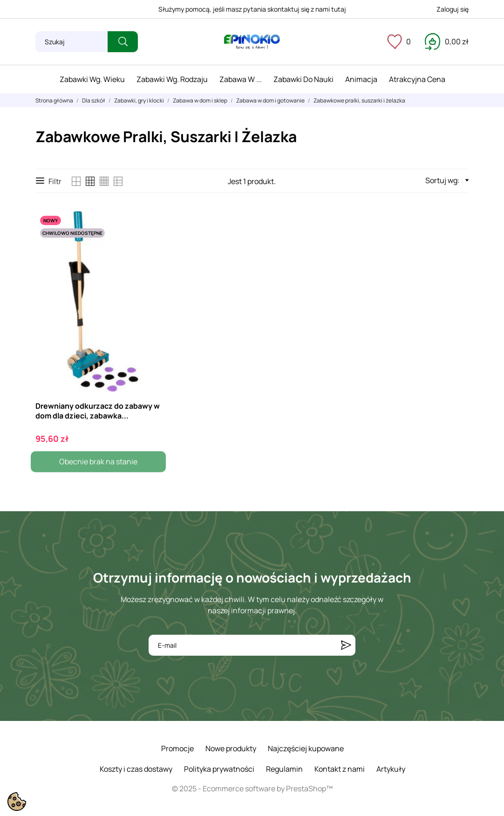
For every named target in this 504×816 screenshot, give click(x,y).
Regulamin (284, 769)
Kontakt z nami (340, 769)
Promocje (177, 748)
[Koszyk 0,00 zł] (447, 41)
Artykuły (391, 769)
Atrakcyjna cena (417, 79)
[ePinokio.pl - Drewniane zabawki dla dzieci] (252, 42)
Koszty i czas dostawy (136, 769)
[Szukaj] (72, 42)
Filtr (49, 181)
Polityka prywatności (219, 769)
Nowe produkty (231, 748)
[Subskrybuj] (346, 645)
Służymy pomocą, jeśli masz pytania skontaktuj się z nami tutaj (252, 9)
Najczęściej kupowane (306, 748)
